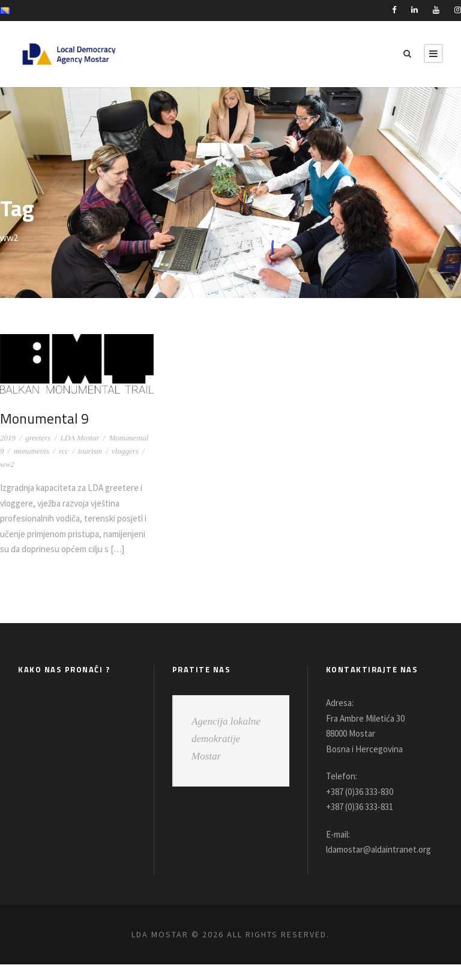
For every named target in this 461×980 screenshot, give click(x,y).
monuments (32, 451)
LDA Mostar (80, 438)
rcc (64, 451)
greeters (38, 438)
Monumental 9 (44, 418)
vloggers (125, 451)
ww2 (7, 464)
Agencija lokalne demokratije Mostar (226, 754)
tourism (90, 451)
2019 (8, 438)
